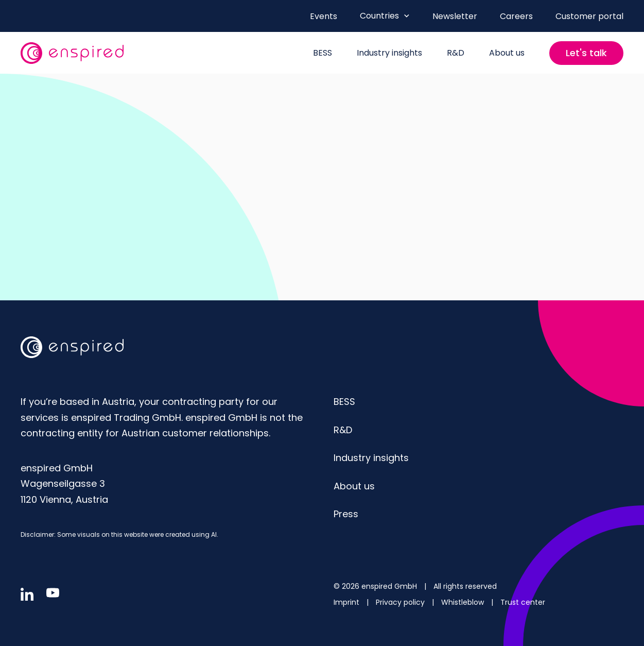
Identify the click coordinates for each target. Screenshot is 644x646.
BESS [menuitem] (323, 53)
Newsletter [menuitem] (455, 16)
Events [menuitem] (324, 16)
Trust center (523, 602)
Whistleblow (464, 602)
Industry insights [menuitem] (389, 53)
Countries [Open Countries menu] (385, 16)
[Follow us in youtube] (53, 593)
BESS (344, 402)
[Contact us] (586, 53)
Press (346, 514)
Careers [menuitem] (516, 16)
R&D (343, 430)
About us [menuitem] (507, 53)
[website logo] (72, 53)
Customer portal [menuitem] (589, 16)
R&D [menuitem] (456, 53)
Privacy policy (401, 602)
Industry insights (371, 458)
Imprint (347, 602)
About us (354, 486)
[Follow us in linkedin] (27, 594)
